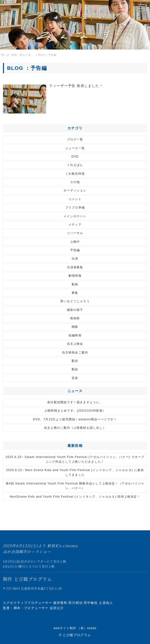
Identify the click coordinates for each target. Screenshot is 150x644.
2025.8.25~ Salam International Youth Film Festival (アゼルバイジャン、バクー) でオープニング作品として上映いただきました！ (75, 459)
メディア (75, 225)
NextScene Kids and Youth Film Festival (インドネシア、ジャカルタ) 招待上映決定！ (75, 497)
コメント (75, 199)
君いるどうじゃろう (75, 301)
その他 (75, 182)
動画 (75, 284)
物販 (75, 327)
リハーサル (75, 233)
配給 (75, 369)
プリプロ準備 (75, 208)
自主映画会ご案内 (75, 352)
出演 (75, 259)
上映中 (75, 242)
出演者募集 (75, 267)
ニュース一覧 (75, 148)
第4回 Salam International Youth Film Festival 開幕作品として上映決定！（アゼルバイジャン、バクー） (75, 486)
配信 (75, 361)
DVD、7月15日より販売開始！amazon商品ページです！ (75, 419)
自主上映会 (75, 344)
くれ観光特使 (75, 174)
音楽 (75, 378)
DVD (75, 157)
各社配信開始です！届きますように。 (75, 402)
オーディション (75, 190)
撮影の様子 (75, 310)
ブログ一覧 (75, 139)
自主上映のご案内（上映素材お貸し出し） (75, 428)
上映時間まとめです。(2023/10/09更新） (75, 411)
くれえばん (75, 165)
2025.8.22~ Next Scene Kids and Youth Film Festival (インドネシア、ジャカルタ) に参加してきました (75, 472)
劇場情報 (75, 276)
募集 (75, 293)
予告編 (75, 250)
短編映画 (75, 335)
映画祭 (75, 318)
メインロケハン (75, 216)
